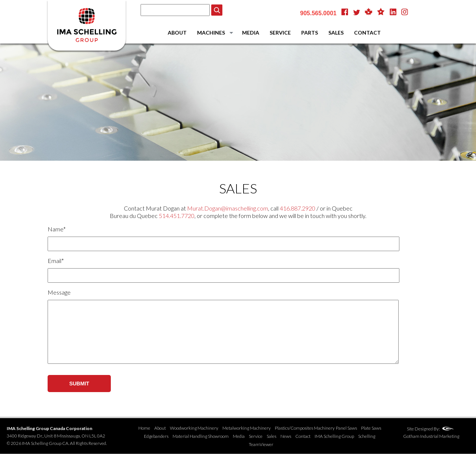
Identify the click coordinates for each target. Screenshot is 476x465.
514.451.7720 (177, 216)
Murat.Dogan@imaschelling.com (228, 208)
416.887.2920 (297, 208)
